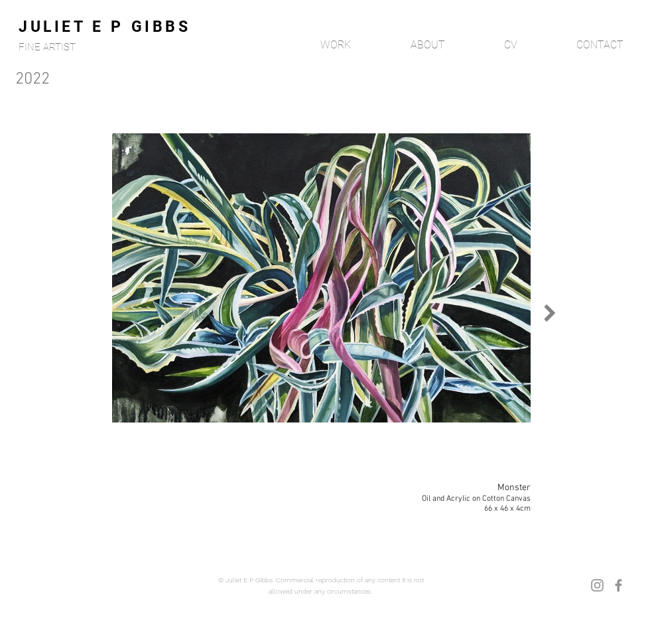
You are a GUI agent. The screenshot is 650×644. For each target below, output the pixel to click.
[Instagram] (597, 585)
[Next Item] (550, 312)
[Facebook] (618, 585)
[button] (316, 45)
